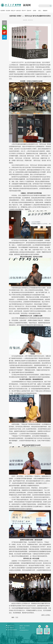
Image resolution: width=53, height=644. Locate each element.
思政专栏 (29, 11)
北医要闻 (3, 11)
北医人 (40, 11)
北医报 (34, 11)
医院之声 (13, 11)
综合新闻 (8, 11)
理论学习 (24, 11)
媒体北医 (19, 11)
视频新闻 (45, 11)
